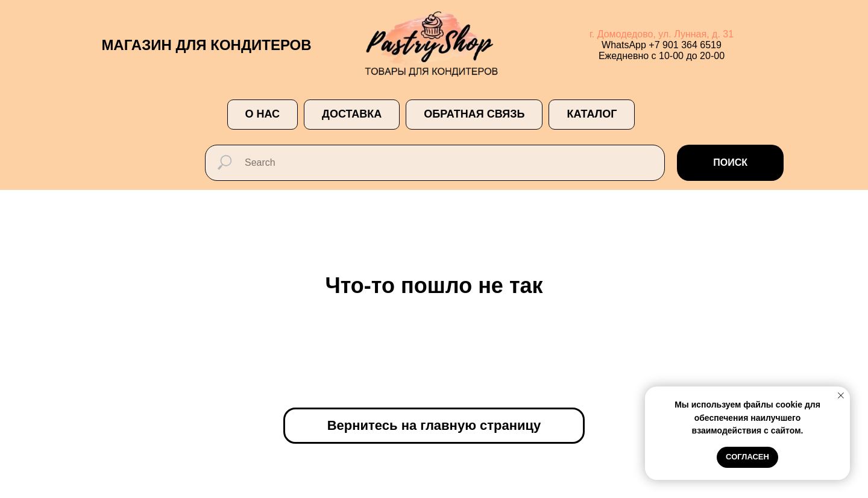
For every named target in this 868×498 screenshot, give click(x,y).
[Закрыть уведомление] (841, 396)
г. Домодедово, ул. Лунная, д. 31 (662, 34)
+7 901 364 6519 (685, 45)
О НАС (263, 114)
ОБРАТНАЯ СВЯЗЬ (474, 114)
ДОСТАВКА (352, 114)
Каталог (592, 114)
